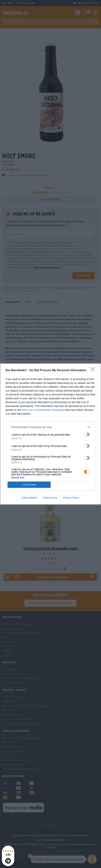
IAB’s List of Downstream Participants (43, 410)
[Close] (94, 370)
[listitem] (50, 427)
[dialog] (50, 434)
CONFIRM (29, 485)
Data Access (50, 498)
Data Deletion (30, 498)
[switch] (87, 434)
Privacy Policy (71, 498)
